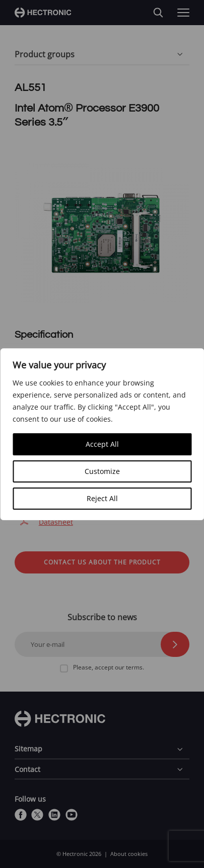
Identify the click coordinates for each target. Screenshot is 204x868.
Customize (102, 471)
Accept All (102, 444)
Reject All (102, 498)
